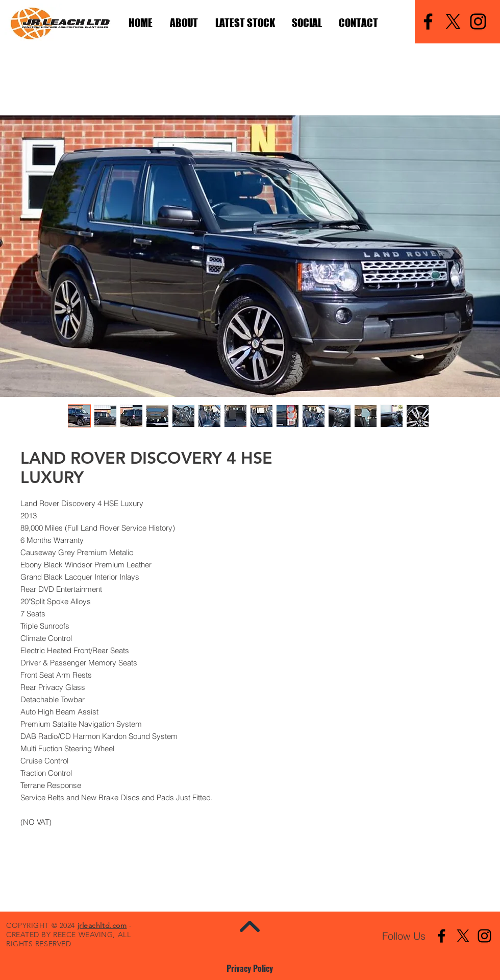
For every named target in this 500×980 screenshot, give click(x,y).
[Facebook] (428, 21)
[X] (453, 21)
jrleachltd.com (102, 925)
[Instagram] (478, 21)
